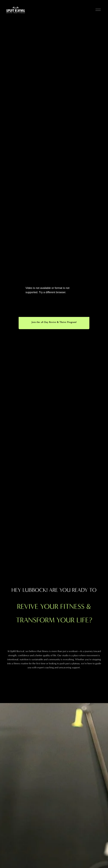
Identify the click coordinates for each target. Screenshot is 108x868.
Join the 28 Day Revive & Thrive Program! (54, 322)
